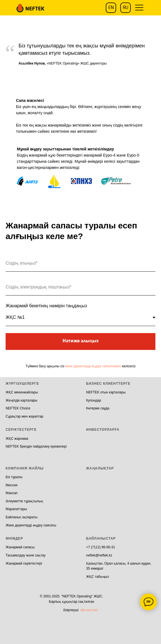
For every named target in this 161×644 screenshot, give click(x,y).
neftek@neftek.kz (99, 555)
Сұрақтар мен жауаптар (24, 416)
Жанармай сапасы (20, 547)
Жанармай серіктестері (24, 563)
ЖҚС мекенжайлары (22, 392)
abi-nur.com (89, 610)
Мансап (12, 493)
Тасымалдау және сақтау (26, 555)
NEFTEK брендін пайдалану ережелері (36, 446)
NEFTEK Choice (18, 408)
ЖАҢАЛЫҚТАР (100, 468)
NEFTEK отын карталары (106, 392)
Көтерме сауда (98, 408)
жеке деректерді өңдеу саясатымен (93, 366)
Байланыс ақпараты (22, 517)
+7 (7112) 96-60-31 (101, 547)
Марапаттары (16, 509)
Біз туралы (14, 477)
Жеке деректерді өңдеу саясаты (31, 525)
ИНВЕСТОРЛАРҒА (103, 430)
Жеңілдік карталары (21, 400)
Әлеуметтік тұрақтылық (24, 501)
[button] (139, 8)
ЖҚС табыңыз (97, 577)
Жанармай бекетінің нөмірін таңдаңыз (46, 306)
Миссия (12, 485)
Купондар (94, 400)
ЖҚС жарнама (17, 439)
